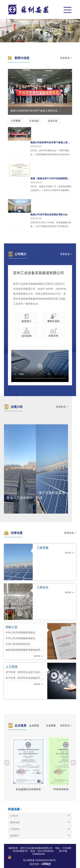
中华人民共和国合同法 (18, 644)
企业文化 (53, 121)
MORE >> (70, 553)
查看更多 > (66, 58)
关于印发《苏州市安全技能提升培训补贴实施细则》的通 (24, 678)
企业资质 (34, 725)
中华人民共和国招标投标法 (20, 638)
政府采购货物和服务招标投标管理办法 (24, 650)
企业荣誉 (51, 725)
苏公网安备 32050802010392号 (39, 860)
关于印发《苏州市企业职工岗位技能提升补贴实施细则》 (24, 672)
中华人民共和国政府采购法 (20, 632)
